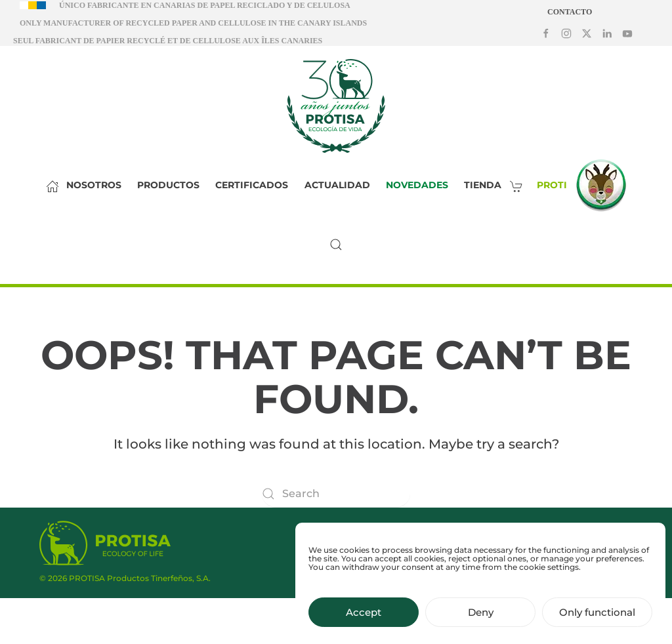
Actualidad (337, 185)
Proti (585, 186)
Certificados (252, 185)
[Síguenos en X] (587, 33)
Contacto (570, 12)
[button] (336, 245)
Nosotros (94, 185)
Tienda (497, 185)
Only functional (597, 619)
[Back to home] (336, 106)
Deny (481, 619)
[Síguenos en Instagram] (566, 33)
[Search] (336, 494)
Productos (168, 185)
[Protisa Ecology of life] (105, 543)
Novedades (417, 185)
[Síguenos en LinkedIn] (607, 33)
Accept (364, 619)
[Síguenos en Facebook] (546, 33)
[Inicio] (49, 186)
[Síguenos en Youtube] (627, 33)
